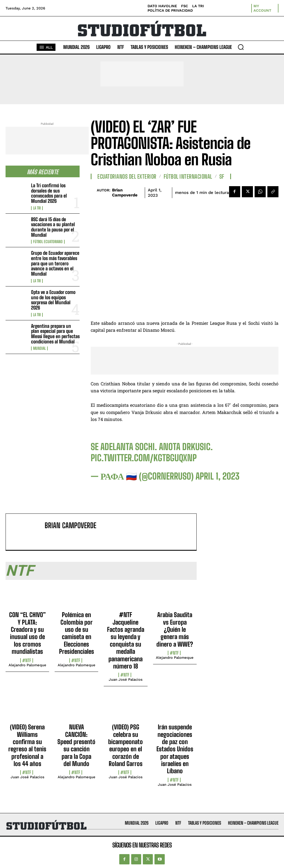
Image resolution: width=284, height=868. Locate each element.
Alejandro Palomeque (27, 665)
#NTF (27, 660)
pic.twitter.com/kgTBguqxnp (144, 458)
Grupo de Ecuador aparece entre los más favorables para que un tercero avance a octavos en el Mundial (55, 263)
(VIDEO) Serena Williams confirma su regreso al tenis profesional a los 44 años (27, 745)
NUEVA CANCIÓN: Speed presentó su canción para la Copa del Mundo (76, 745)
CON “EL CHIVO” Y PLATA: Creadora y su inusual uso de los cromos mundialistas (27, 633)
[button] (241, 47)
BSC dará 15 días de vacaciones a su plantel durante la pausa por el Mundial (53, 227)
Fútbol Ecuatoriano (48, 242)
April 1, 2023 (217, 476)
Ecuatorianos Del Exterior (127, 176)
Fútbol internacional (188, 176)
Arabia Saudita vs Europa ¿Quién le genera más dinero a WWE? (175, 629)
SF (222, 176)
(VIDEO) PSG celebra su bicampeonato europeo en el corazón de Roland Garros (125, 745)
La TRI (37, 208)
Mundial (39, 348)
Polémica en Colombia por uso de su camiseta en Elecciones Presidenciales (77, 633)
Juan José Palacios (126, 679)
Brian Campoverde (125, 193)
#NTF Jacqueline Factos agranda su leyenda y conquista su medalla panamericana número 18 (126, 640)
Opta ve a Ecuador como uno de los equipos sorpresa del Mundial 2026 (53, 300)
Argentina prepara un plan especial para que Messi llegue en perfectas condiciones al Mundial (55, 334)
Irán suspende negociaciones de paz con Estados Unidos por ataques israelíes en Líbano (175, 749)
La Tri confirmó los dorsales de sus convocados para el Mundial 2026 (49, 193)
